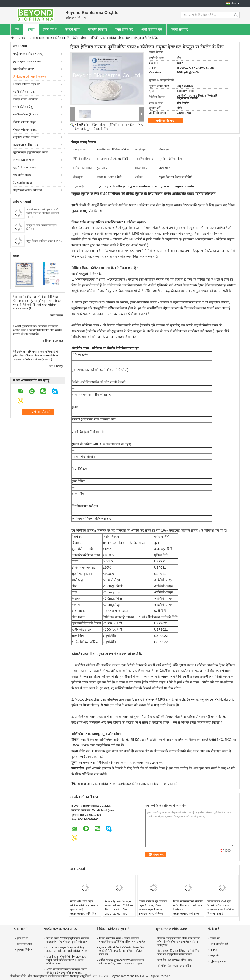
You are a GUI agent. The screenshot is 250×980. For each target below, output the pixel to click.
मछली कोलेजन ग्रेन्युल (24, 107)
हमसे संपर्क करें (124, 29)
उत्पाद (31, 29)
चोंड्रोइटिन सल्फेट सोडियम (26, 137)
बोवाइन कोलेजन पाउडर (25, 130)
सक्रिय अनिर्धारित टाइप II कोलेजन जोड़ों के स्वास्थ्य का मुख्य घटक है (84, 905)
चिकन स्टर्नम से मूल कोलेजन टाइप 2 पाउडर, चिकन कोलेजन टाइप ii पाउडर (153, 905)
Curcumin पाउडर (22, 183)
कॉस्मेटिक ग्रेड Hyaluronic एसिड (174, 966)
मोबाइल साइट (219, 961)
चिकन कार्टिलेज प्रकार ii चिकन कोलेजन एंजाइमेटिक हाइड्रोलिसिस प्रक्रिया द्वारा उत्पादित (122, 940)
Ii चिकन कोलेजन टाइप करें (26, 84)
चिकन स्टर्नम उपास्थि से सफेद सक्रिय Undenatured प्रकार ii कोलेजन (188, 905)
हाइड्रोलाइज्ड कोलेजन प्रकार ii (133, 784)
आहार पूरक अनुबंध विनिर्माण (27, 190)
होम (17, 29)
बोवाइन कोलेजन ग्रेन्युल (24, 122)
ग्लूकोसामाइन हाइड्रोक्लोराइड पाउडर (30, 152)
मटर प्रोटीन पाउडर (22, 175)
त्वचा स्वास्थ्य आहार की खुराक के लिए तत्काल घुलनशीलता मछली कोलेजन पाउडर (67, 949)
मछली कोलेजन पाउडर (24, 92)
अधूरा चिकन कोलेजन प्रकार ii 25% (44, 241)
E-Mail (214, 950)
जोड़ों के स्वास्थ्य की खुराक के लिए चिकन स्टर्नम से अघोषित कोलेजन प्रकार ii (43, 213)
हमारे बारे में (50, 29)
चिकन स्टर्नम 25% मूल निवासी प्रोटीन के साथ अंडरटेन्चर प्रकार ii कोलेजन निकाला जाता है (221, 908)
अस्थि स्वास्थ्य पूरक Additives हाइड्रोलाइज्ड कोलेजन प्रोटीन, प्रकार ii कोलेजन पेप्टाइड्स (121, 962)
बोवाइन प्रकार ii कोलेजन (25, 99)
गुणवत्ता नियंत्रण (97, 29)
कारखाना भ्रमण (24, 944)
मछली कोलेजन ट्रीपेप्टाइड (25, 114)
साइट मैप (215, 955)
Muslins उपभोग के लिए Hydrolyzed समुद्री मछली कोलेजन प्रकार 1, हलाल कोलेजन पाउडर (66, 960)
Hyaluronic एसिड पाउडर (26, 145)
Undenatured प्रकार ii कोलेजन (46, 38)
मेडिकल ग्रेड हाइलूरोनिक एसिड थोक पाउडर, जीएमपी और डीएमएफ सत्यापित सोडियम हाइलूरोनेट (179, 942)
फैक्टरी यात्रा (72, 29)
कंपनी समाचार (179, 29)
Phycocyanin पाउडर (24, 160)
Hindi (234, 3)
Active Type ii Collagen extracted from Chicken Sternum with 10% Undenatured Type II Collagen (118, 910)
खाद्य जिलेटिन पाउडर (23, 69)
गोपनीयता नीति (18, 976)
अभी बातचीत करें (152, 29)
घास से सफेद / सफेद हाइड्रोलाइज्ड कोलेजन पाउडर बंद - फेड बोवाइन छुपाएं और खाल (68, 940)
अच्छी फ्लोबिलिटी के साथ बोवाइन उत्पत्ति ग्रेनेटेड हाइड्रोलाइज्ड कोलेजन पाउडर (67, 971)
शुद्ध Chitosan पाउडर (24, 167)
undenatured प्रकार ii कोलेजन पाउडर (97, 784)
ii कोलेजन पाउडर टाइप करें (164, 784)
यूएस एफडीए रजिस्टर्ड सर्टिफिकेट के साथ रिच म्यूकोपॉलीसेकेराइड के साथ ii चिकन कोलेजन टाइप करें (122, 951)
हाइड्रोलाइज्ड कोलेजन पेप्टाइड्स (29, 54)
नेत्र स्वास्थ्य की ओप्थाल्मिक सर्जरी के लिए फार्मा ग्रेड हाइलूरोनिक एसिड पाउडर (178, 953)
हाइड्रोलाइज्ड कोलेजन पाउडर (27, 61)
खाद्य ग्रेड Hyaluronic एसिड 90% (175, 960)
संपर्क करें (215, 938)
